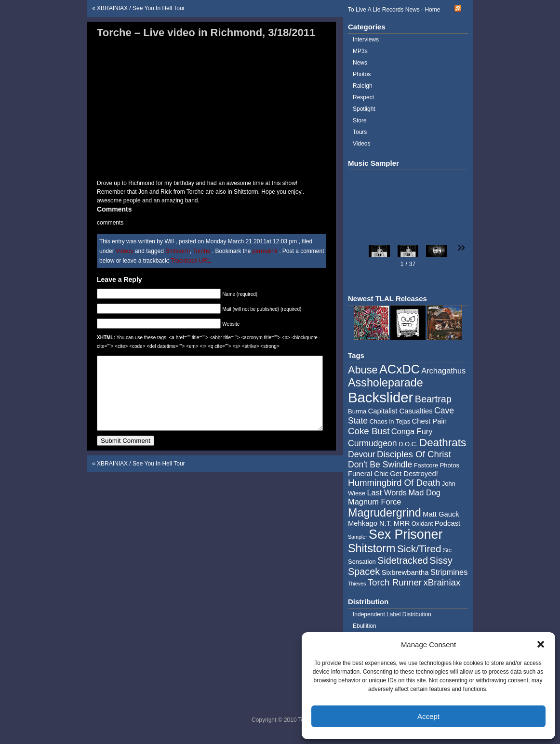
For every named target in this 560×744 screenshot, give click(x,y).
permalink (266, 251)
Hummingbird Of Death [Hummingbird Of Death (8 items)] (394, 483)
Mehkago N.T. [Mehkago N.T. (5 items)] (370, 523)
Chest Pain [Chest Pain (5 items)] (429, 421)
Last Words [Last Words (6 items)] (387, 492)
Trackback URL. (192, 261)
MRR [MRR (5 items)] (402, 523)
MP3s (360, 51)
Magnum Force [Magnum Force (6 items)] (374, 502)
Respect (363, 97)
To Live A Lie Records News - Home (394, 10)
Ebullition (365, 626)
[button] (541, 644)
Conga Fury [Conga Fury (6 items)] (412, 431)
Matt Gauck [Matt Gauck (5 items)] (441, 514)
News (360, 63)
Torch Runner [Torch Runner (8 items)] (395, 582)
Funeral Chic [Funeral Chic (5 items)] (368, 474)
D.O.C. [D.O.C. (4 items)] (408, 444)
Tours (360, 132)
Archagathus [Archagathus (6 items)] (443, 371)
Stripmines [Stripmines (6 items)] (449, 572)
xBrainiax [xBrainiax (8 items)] (442, 582)
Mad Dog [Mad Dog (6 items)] (424, 492)
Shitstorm (178, 251)
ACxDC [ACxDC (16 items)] (400, 369)
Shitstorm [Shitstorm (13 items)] (372, 548)
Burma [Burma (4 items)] (357, 411)
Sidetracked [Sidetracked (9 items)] (403, 560)
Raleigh (363, 86)
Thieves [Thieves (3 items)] (357, 584)
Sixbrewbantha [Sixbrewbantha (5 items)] (405, 572)
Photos (362, 74)
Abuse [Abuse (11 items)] (363, 370)
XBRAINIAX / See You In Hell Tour (141, 8)
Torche (201, 251)
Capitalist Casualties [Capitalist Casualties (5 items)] (400, 411)
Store (360, 120)
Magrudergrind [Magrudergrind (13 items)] (385, 513)
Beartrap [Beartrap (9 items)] (433, 399)
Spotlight (364, 109)
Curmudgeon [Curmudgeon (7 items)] (373, 443)
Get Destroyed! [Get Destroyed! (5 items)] (414, 474)
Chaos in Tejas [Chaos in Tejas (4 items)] (390, 421)
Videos (124, 251)
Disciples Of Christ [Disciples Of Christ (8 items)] (414, 454)
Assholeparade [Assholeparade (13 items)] (386, 383)
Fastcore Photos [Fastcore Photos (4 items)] (437, 465)
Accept (428, 716)
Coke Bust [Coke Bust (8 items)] (369, 431)
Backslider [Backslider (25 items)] (380, 397)
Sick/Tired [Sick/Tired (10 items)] (419, 549)
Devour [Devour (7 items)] (362, 454)
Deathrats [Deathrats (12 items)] (443, 443)
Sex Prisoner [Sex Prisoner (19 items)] (406, 534)
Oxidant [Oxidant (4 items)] (422, 524)
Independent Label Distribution (392, 614)
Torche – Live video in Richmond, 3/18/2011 (206, 33)
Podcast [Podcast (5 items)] (447, 523)
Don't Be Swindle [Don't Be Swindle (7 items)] (380, 465)
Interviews (366, 40)
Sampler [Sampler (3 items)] (358, 537)
